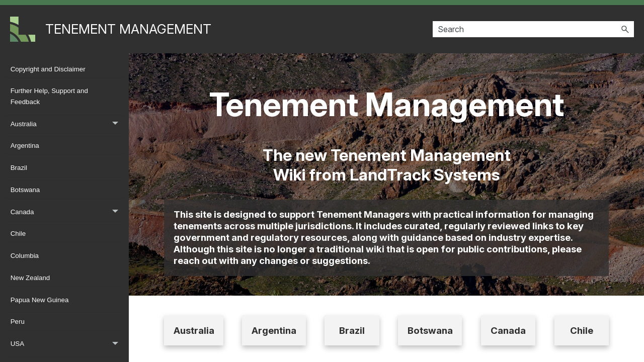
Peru (18, 322)
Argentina (25, 146)
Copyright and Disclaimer (48, 69)
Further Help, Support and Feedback (49, 96)
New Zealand (30, 278)
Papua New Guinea (40, 300)
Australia (67, 124)
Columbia (25, 256)
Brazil (19, 168)
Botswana (25, 190)
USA (67, 344)
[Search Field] (533, 29)
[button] (625, 29)
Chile (18, 234)
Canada (67, 212)
